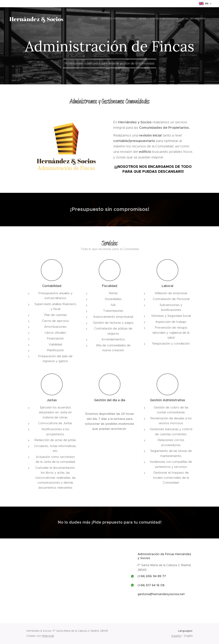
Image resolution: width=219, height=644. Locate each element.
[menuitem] (180, 19)
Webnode (48, 636)
